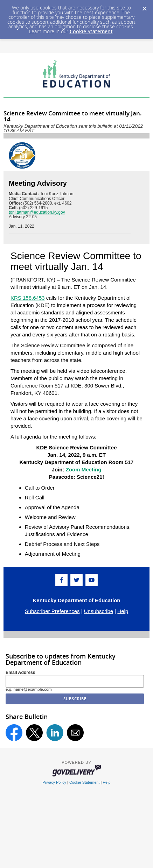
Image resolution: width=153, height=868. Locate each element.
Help (123, 611)
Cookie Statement (91, 31)
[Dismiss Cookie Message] (144, 7)
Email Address (20, 673)
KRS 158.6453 (28, 298)
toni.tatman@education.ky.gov (37, 212)
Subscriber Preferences (52, 611)
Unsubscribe (99, 611)
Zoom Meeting (84, 469)
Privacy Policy (54, 782)
